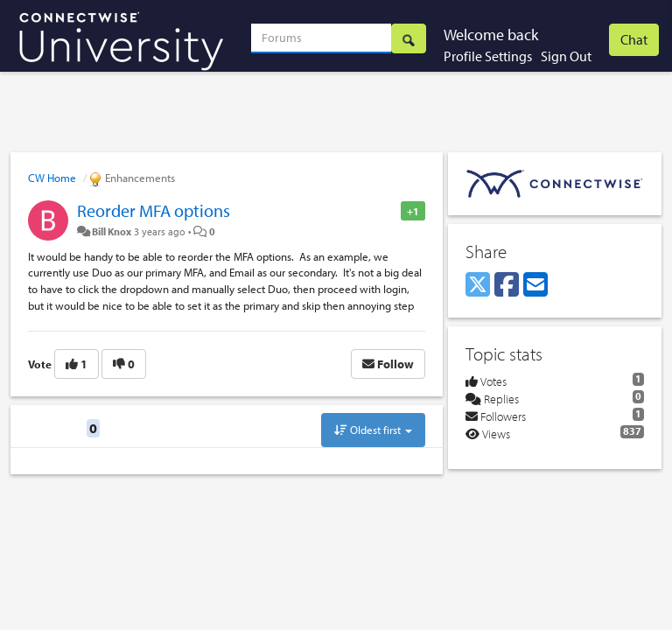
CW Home (52, 178)
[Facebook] (507, 285)
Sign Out (566, 56)
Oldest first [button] (373, 430)
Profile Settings (488, 56)
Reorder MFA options (154, 210)
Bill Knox (112, 231)
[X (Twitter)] (478, 285)
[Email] (535, 285)
